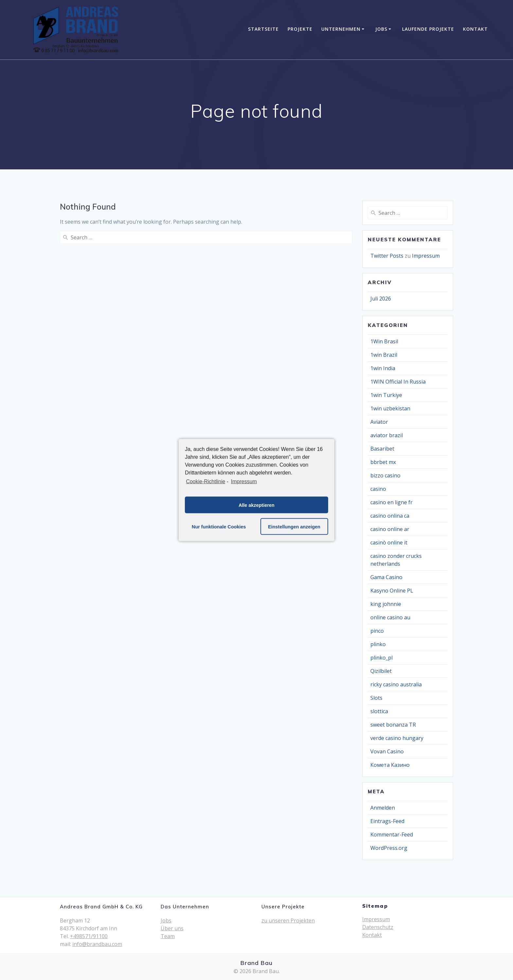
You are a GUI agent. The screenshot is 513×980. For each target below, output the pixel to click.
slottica (379, 711)
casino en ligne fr (391, 502)
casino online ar (390, 529)
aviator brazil (387, 435)
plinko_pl (381, 658)
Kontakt (475, 29)
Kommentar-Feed (392, 834)
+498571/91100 (89, 936)
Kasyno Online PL (392, 591)
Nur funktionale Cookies (219, 526)
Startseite (263, 29)
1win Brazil (384, 355)
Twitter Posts (387, 256)
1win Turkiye (386, 395)
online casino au (390, 617)
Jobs (381, 29)
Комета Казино (390, 765)
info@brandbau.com (97, 944)
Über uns (172, 928)
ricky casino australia (396, 684)
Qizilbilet (381, 671)
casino (378, 489)
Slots (376, 698)
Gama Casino (386, 577)
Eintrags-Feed (387, 821)
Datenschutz (378, 927)
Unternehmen (341, 29)
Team (168, 936)
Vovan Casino (387, 751)
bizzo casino (385, 475)
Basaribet (382, 449)
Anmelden (383, 808)
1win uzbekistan (390, 408)
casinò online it (389, 542)
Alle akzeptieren (256, 505)
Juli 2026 (381, 299)
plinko (378, 644)
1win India (383, 368)
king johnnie (386, 604)
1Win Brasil (384, 341)
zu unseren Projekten (288, 920)
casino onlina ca (390, 516)
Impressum (426, 256)
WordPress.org (389, 848)
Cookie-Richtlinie (205, 481)
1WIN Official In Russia (398, 382)
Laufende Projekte (428, 29)
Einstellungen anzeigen (294, 526)
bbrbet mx (383, 462)
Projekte (300, 29)
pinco (377, 631)
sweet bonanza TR (393, 725)
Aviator (379, 422)
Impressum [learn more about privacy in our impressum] (244, 481)
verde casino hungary (397, 738)
